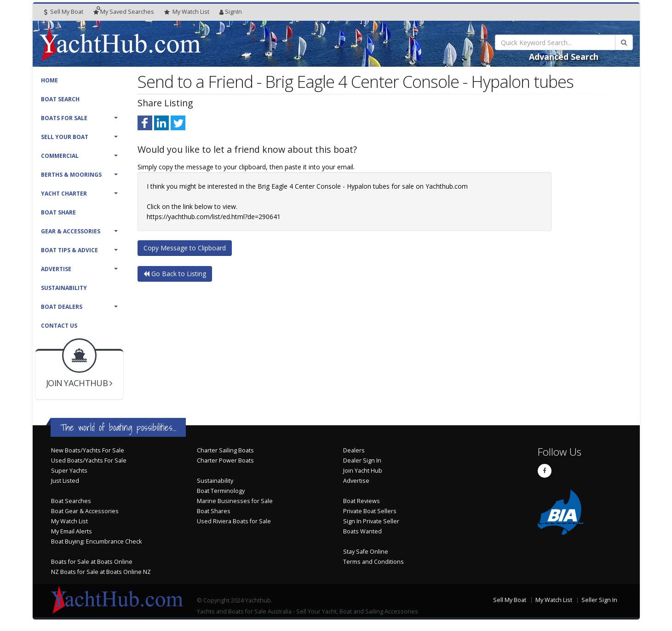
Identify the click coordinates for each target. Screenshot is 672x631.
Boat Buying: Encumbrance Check (96, 541)
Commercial (60, 156)
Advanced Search (564, 57)
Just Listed (65, 481)
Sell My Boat (64, 12)
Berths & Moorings (71, 175)
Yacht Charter (64, 194)
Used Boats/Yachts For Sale (89, 460)
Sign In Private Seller (371, 521)
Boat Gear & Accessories (85, 511)
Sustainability (64, 288)
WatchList (187, 12)
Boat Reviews (362, 501)
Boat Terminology (221, 491)
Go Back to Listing (175, 274)
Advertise (56, 269)
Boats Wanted (362, 531)
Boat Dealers (62, 307)
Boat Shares (214, 511)
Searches (124, 12)
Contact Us (59, 326)
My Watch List (69, 521)
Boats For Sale (64, 118)
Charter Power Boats (225, 460)
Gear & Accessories (71, 231)
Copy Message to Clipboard (185, 248)
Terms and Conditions (373, 562)
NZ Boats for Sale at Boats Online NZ (101, 572)
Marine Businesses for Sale (235, 501)
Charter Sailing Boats (225, 450)
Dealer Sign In (362, 460)
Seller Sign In (599, 600)
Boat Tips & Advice (69, 250)
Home (49, 80)
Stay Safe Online (366, 552)
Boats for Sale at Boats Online (92, 562)
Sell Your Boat (65, 137)
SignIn (231, 12)
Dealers (354, 450)
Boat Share (58, 212)
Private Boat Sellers (370, 511)
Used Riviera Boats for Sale (234, 521)
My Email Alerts (72, 531)
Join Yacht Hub (363, 471)
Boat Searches (71, 501)
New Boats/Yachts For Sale (88, 450)
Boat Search (60, 99)
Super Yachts (69, 471)
